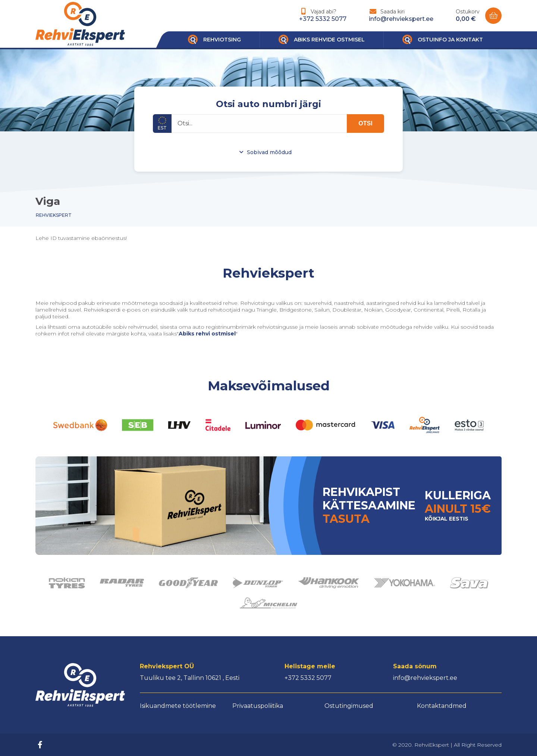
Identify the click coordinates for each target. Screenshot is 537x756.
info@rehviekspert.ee (401, 19)
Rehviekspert (54, 215)
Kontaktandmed (442, 706)
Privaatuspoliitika (258, 706)
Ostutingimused (349, 706)
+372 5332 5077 (323, 19)
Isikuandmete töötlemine (178, 706)
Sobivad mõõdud (269, 152)
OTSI (365, 123)
